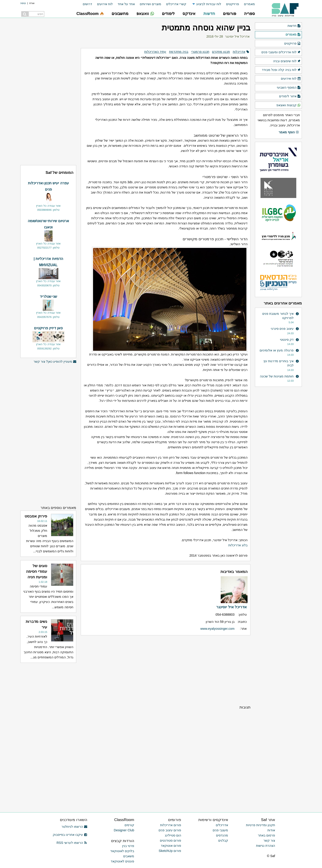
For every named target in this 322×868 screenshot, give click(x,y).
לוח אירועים (105, 4)
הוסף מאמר (289, 132)
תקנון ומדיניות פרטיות (261, 825)
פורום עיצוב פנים (170, 830)
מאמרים (249, 4)
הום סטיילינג (173, 835)
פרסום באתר (266, 835)
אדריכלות (239, 52)
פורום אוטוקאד (171, 846)
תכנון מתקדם (221, 52)
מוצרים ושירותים (150, 4)
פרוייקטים (233, 4)
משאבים (129, 856)
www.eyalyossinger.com (217, 629)
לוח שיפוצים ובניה (287, 61)
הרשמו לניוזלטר (74, 827)
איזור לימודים (290, 96)
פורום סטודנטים (171, 840)
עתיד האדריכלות (155, 52)
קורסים (129, 825)
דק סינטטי (287, 340)
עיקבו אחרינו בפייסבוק (70, 835)
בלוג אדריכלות (238, 545)
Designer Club (124, 830)
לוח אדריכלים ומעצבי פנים (281, 52)
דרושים (87, 4)
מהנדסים (222, 835)
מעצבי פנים (220, 830)
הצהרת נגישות (266, 846)
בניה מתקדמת (179, 52)
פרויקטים (292, 44)
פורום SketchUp (170, 851)
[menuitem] (247, 4)
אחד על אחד (126, 4)
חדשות (294, 26)
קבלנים (223, 840)
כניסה (23, 3)
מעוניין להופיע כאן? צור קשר (55, 362)
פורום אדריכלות (171, 825)
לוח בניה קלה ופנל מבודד (281, 70)
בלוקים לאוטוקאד (122, 851)
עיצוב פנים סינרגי (282, 329)
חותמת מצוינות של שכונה (277, 376)
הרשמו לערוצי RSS (72, 843)
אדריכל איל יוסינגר (237, 36)
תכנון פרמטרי (200, 52)
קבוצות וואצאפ (289, 105)
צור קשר (269, 840)
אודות (271, 830)
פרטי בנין (128, 846)
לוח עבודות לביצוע (209, 4)
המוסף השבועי (289, 88)
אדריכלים (222, 825)
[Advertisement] (166, 670)
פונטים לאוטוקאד (122, 861)
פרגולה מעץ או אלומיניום (277, 350)
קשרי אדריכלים (176, 4)
